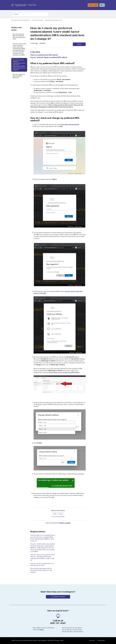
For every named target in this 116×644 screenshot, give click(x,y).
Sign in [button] (102, 5)
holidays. (42, 630)
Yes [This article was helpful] (55, 514)
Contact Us (92, 641)
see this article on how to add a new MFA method (64, 373)
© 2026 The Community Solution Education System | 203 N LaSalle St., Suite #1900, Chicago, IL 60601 (37, 641)
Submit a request (93, 5)
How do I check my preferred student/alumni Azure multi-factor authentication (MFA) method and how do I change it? (19, 65)
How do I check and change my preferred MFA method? (49, 57)
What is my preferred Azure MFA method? (44, 55)
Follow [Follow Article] (79, 44)
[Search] (30, 14)
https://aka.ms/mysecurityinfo (70, 125)
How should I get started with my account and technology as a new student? (41, 570)
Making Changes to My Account (54, 20)
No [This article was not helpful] (61, 514)
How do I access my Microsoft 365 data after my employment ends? (19, 37)
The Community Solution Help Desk (20, 20)
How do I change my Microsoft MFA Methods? (19, 76)
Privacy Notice (101, 641)
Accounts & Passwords (37, 20)
